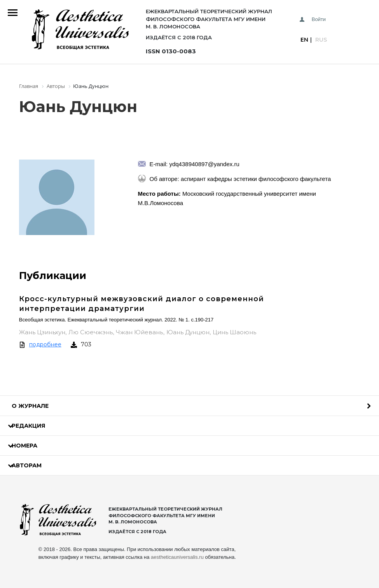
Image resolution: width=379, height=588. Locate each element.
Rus (321, 40)
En (304, 40)
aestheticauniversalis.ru (177, 557)
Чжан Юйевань (139, 332)
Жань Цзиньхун (42, 332)
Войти (319, 19)
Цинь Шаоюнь (234, 332)
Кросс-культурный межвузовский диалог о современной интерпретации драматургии (141, 304)
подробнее (45, 344)
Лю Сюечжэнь (91, 332)
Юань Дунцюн (188, 332)
